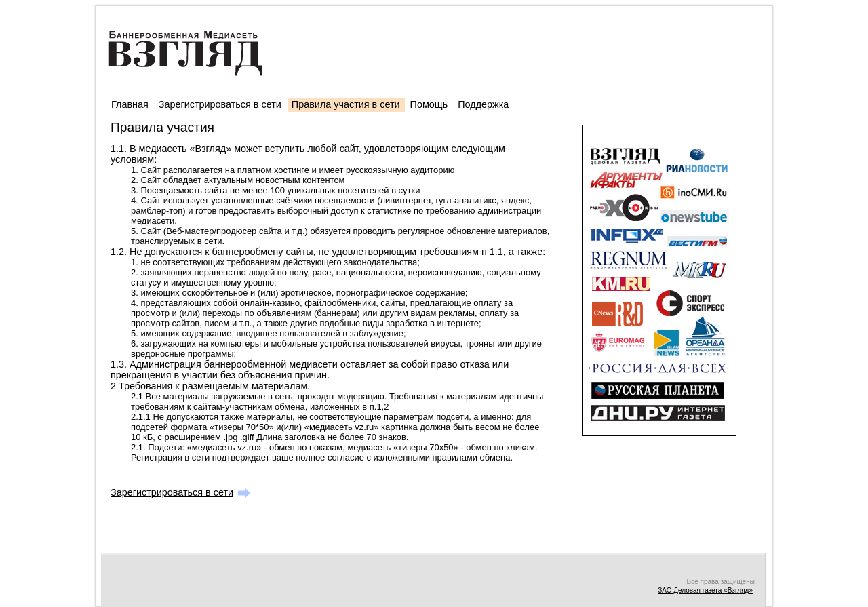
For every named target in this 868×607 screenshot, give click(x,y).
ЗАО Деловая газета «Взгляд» (705, 590)
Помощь (429, 104)
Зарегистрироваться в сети (220, 104)
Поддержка (483, 104)
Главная (130, 104)
